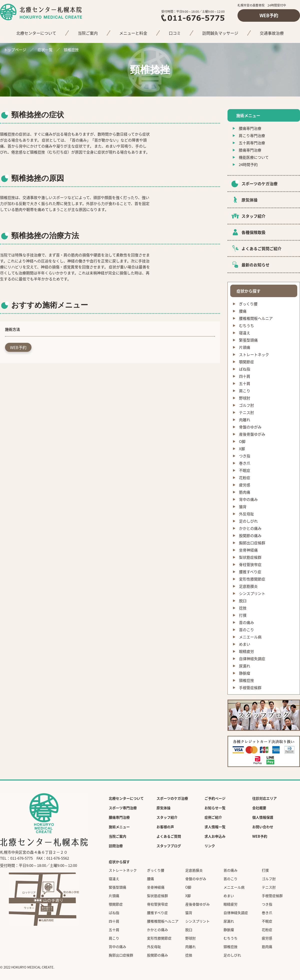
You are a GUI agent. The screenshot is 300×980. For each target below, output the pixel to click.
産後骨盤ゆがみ (252, 434)
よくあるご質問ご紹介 (261, 248)
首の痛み (246, 622)
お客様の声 (165, 827)
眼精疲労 (246, 651)
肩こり (245, 391)
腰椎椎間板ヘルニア (256, 318)
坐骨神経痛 (248, 550)
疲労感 (245, 485)
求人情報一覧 (215, 827)
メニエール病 (250, 637)
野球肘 (245, 398)
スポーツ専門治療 (123, 808)
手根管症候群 (250, 688)
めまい (245, 644)
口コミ (175, 33)
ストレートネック (254, 355)
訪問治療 (116, 846)
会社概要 (259, 808)
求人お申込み (215, 836)
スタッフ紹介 (253, 216)
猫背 (243, 507)
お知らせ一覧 (215, 808)
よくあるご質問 (169, 836)
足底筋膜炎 (248, 586)
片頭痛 (245, 347)
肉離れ (245, 420)
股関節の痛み (250, 536)
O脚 (242, 441)
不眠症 (245, 470)
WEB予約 (269, 15)
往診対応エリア (264, 798)
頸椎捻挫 (246, 680)
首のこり (246, 630)
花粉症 (245, 478)
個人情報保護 (263, 817)
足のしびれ (248, 521)
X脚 (242, 449)
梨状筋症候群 (250, 557)
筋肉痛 (245, 492)
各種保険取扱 (253, 232)
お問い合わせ (263, 827)
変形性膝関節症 (252, 579)
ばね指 (245, 369)
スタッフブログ (169, 846)
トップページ (15, 50)
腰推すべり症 (250, 572)
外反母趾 (246, 514)
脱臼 (243, 601)
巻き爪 (245, 463)
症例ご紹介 (213, 817)
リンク (210, 846)
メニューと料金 (133, 33)
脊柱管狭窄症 (250, 565)
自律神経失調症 (252, 659)
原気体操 (249, 200)
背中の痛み (248, 499)
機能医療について (254, 157)
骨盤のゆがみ (250, 427)
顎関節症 (246, 362)
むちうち (246, 326)
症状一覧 (45, 50)
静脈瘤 (245, 673)
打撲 (243, 615)
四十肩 (245, 376)
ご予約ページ (215, 798)
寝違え (245, 333)
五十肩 (245, 384)
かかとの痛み (250, 528)
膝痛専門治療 (250, 150)
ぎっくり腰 (248, 304)
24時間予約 (248, 165)
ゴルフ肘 (246, 405)
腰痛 (243, 311)
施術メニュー (119, 827)
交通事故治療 (272, 33)
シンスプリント (252, 593)
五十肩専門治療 (252, 143)
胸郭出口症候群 (252, 543)
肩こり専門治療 (252, 136)
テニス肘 (246, 412)
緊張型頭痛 (248, 340)
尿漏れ (245, 666)
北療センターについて (36, 33)
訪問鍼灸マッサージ (220, 33)
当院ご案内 (88, 33)
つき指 (245, 456)
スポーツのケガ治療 (259, 184)
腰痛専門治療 (250, 128)
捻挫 (243, 608)
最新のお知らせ (255, 265)
